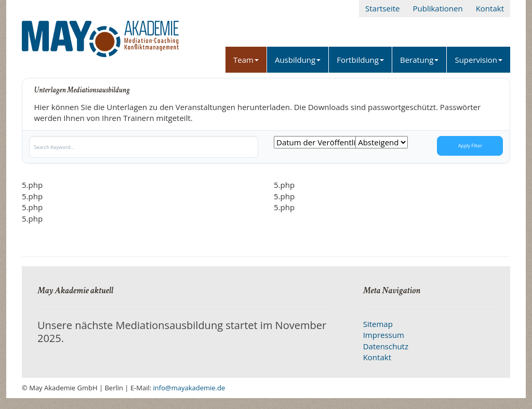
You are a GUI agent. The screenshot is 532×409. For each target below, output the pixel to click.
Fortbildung (360, 60)
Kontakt (490, 8)
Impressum (384, 335)
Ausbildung (298, 60)
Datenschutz (386, 346)
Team (246, 60)
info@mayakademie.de (189, 388)
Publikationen (437, 8)
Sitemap (378, 324)
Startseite (383, 8)
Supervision (478, 60)
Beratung (419, 60)
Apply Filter (470, 146)
